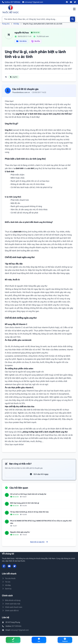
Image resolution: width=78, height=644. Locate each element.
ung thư (14, 77)
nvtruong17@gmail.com (20, 630)
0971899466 (16, 626)
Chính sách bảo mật (11, 604)
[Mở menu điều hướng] (74, 9)
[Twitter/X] (75, 2)
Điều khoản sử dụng (11, 600)
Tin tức (6, 582)
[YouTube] (71, 2)
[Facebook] (67, 2)
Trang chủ (6, 24)
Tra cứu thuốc (9, 578)
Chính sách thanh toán (12, 607)
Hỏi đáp (16, 24)
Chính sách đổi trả (10, 611)
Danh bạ (7, 589)
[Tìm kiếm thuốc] (39, 19)
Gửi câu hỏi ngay (39, 474)
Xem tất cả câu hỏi (39, 542)
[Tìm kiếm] (73, 19)
